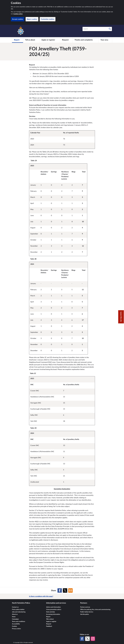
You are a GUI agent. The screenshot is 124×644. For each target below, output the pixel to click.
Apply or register (51, 622)
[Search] (110, 29)
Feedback (49, 626)
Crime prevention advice (54, 610)
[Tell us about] (31, 40)
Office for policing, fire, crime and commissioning (95, 610)
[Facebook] (82, 639)
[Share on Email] (70, 590)
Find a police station (18, 610)
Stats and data (51, 612)
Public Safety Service (87, 612)
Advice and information (53, 607)
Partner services (85, 607)
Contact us (15, 607)
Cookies (14, 626)
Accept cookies (18, 19)
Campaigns (15, 619)
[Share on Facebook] (60, 590)
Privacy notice (16, 629)
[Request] (66, 40)
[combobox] (97, 29)
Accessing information (53, 614)
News (14, 617)
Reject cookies (32, 19)
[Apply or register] (50, 40)
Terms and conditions (19, 622)
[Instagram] (93, 639)
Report (48, 617)
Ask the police (85, 614)
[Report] (18, 40)
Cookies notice (18, 14)
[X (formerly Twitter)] (87, 639)
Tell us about (50, 619)
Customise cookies (48, 19)
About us (15, 614)
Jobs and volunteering (19, 612)
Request (49, 624)
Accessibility (16, 624)
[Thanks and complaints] (85, 40)
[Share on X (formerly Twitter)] (65, 590)
